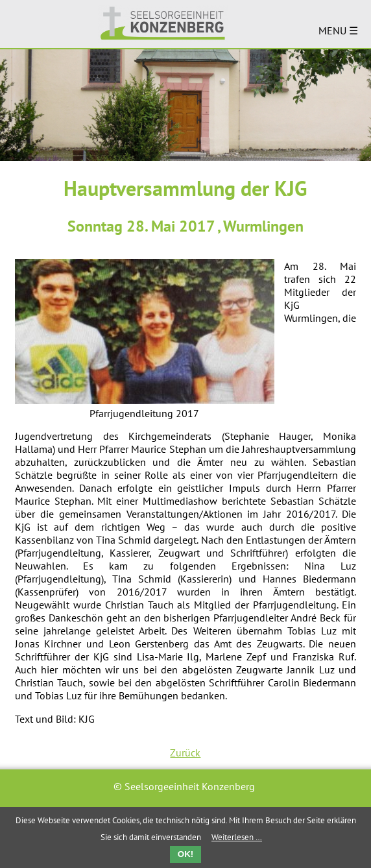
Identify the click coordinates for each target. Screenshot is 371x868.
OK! (185, 854)
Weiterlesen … (237, 837)
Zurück (185, 753)
